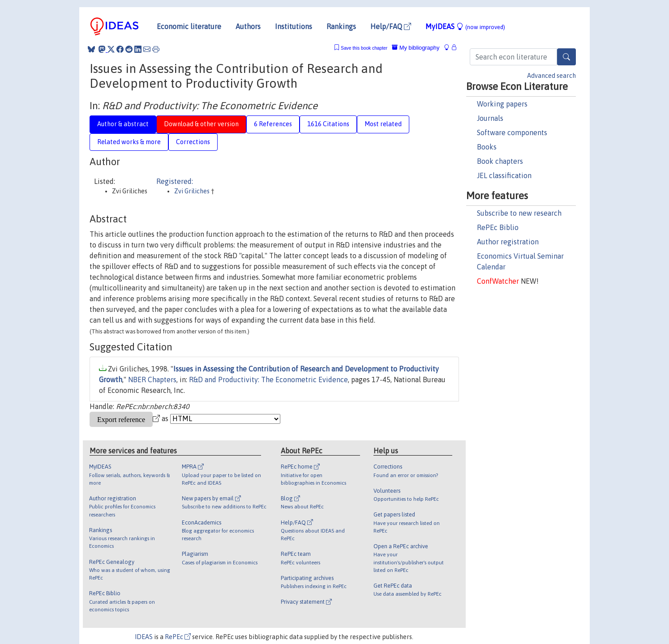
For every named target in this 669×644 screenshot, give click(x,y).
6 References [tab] (273, 124)
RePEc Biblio (498, 227)
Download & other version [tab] (201, 124)
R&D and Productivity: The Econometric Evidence (268, 380)
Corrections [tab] (193, 142)
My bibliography (416, 48)
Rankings (341, 26)
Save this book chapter (364, 48)
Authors (248, 26)
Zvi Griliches (193, 191)
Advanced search (551, 76)
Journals (490, 118)
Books (487, 147)
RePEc (178, 637)
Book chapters (500, 161)
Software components (512, 132)
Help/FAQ (391, 26)
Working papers (502, 104)
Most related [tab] (383, 124)
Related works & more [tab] (129, 142)
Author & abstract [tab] (123, 124)
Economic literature (189, 26)
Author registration (508, 242)
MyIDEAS (465, 26)
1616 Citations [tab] (328, 124)
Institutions (294, 26)
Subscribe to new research (519, 213)
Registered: (175, 181)
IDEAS (144, 637)
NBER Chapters (152, 380)
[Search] (566, 57)
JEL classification (504, 175)
